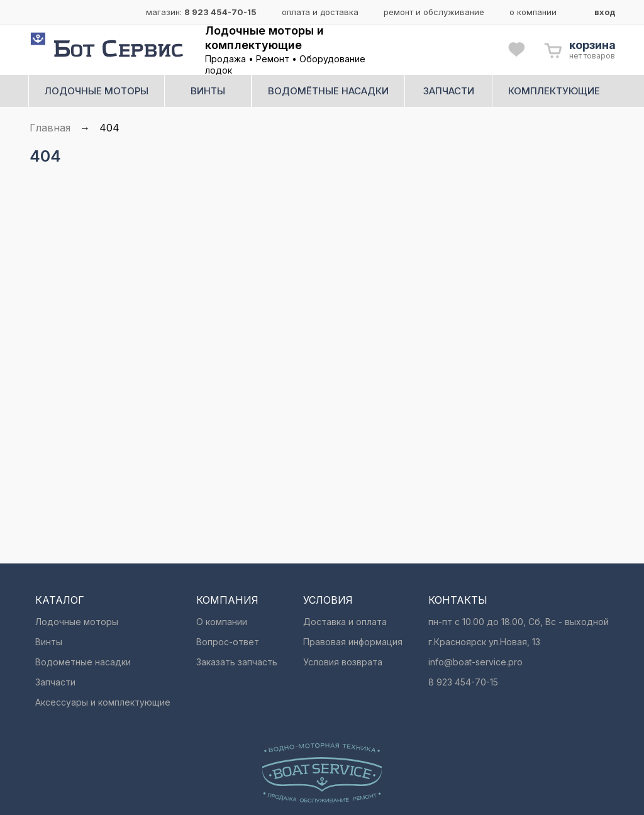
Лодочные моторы (77, 622)
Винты (49, 642)
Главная (50, 128)
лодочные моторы (97, 91)
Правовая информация (353, 642)
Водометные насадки (83, 662)
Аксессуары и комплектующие (103, 702)
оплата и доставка (320, 12)
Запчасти (55, 682)
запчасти (449, 91)
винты (208, 91)
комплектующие (554, 91)
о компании (533, 12)
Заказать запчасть (237, 662)
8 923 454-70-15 (220, 12)
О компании (222, 622)
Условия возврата (343, 662)
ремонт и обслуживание (434, 12)
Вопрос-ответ (228, 642)
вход (605, 12)
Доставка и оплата (345, 622)
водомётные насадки (328, 91)
